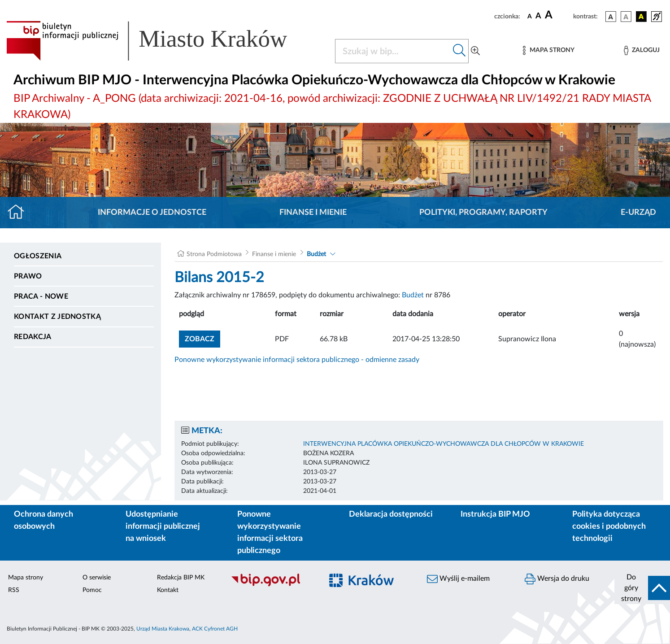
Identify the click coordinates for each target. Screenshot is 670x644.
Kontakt (168, 590)
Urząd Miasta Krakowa (163, 629)
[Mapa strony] (548, 50)
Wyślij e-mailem (458, 579)
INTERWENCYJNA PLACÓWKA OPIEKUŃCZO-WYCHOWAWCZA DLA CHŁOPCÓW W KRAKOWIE (444, 444)
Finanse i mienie (313, 213)
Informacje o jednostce (152, 213)
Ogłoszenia (38, 256)
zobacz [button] (202, 338)
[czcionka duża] (558, 15)
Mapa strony (26, 578)
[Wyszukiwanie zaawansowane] (475, 51)
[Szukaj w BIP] (393, 51)
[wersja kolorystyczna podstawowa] (611, 17)
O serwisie (97, 578)
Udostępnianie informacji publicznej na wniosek (163, 527)
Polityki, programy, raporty (483, 213)
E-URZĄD (638, 213)
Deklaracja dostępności (391, 514)
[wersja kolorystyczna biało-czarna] (626, 17)
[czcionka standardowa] (530, 16)
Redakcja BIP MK (181, 578)
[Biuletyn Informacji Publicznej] (272, 585)
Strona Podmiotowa (214, 254)
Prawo (28, 276)
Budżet (316, 254)
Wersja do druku (557, 579)
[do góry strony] (642, 588)
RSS (14, 590)
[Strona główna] (20, 213)
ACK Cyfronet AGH (215, 629)
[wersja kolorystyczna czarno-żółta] (641, 17)
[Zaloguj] (642, 50)
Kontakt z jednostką (57, 317)
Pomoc (92, 590)
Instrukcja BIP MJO (495, 514)
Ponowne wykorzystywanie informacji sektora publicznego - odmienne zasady (297, 360)
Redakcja (33, 337)
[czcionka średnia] (538, 16)
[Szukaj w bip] (459, 51)
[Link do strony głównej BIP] (160, 41)
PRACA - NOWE (41, 296)
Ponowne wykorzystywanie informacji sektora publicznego (270, 533)
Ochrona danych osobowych (44, 520)
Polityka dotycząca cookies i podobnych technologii (609, 527)
